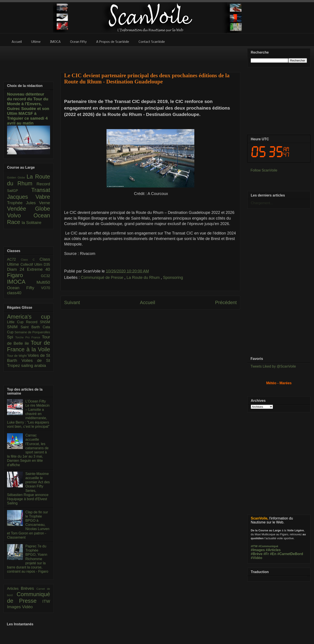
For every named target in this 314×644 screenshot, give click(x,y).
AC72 (14, 259)
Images (14, 607)
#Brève (257, 554)
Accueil (148, 302)
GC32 (45, 276)
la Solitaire (32, 223)
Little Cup (17, 322)
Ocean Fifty (24, 288)
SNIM (14, 327)
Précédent (226, 302)
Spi (11, 337)
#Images (258, 550)
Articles (14, 589)
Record (43, 184)
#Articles (273, 550)
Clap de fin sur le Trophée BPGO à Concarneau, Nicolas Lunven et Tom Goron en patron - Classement (28, 525)
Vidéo (27, 607)
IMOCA (22, 282)
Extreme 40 (39, 269)
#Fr (266, 554)
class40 (14, 293)
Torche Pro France (28, 337)
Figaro (24, 275)
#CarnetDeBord (290, 554)
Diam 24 (17, 269)
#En (273, 554)
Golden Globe (17, 178)
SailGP (19, 191)
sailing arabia (33, 365)
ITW (46, 601)
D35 (47, 264)
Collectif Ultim (32, 264)
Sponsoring (173, 278)
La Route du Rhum (144, 278)
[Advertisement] (150, 56)
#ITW (254, 546)
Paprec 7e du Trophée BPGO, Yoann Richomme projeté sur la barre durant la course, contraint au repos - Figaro (28, 559)
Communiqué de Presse (103, 278)
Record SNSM (38, 322)
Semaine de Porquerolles (32, 332)
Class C (30, 260)
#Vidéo (256, 558)
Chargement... (262, 203)
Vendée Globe (29, 209)
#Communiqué (268, 546)
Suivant (72, 302)
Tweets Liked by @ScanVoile (273, 366)
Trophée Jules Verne (29, 203)
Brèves (29, 588)
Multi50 (43, 282)
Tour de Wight (17, 356)
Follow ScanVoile (264, 170)
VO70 (46, 288)
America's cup (29, 317)
